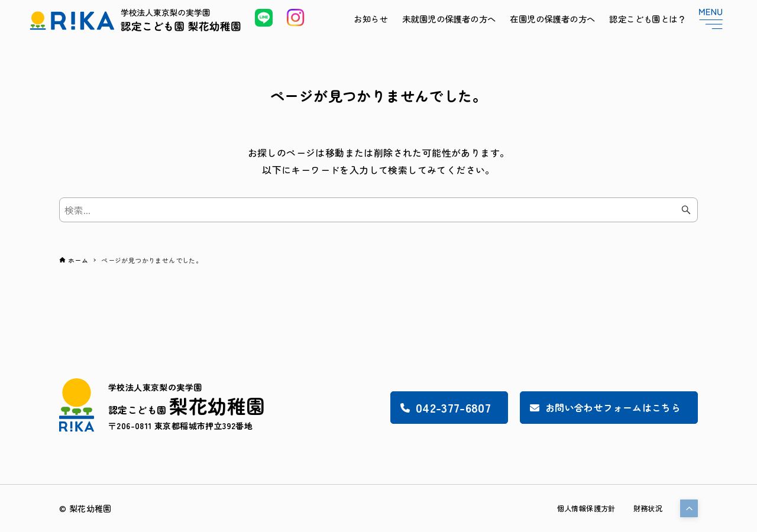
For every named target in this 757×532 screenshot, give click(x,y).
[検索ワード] (378, 210)
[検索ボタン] (686, 210)
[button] (689, 508)
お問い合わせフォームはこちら (593, 407)
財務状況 (645, 508)
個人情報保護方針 (576, 508)
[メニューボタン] (711, 19)
